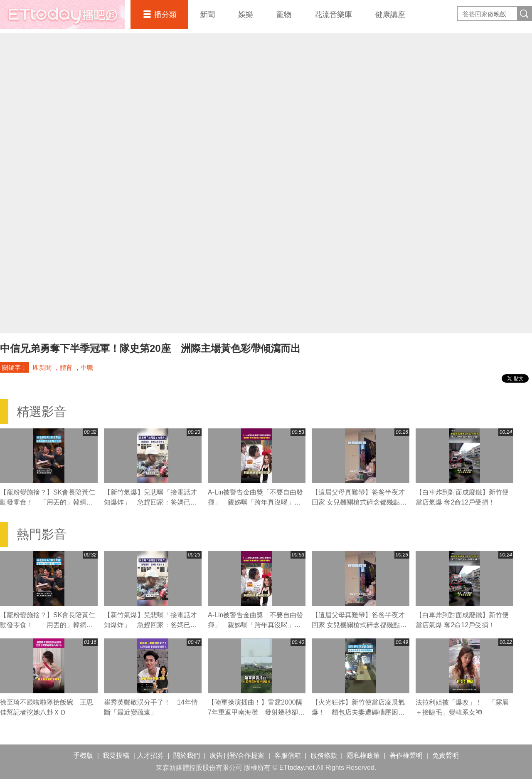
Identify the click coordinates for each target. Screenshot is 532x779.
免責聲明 (446, 756)
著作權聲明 (406, 756)
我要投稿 (116, 756)
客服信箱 (288, 756)
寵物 (284, 15)
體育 (66, 367)
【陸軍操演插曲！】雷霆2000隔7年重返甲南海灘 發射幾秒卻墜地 (256, 712)
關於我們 (187, 756)
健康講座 (390, 15)
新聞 (207, 15)
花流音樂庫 (333, 15)
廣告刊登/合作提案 (237, 756)
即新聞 (42, 367)
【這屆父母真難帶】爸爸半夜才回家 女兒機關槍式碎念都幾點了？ (358, 502)
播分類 (165, 15)
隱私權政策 (363, 756)
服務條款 (324, 756)
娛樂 (246, 15)
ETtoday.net (297, 768)
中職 (87, 367)
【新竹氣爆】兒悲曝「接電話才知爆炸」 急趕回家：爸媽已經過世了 (150, 502)
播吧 (62, 15)
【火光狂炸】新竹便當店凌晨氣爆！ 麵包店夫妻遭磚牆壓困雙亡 (358, 712)
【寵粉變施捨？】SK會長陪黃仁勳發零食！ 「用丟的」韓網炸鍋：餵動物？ (48, 502)
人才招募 (150, 756)
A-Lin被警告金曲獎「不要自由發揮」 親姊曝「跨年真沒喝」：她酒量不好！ (255, 502)
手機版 (83, 756)
